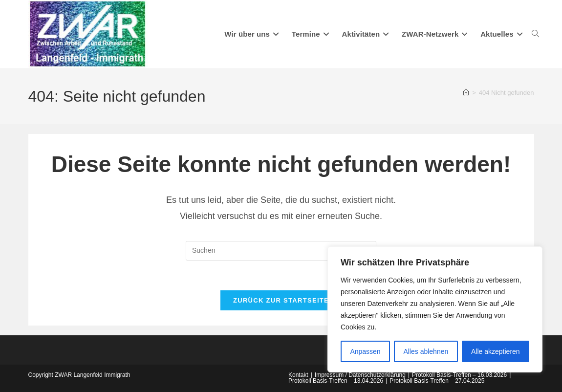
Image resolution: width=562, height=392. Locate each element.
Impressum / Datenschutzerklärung (360, 375)
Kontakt (298, 375)
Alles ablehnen (426, 351)
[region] (435, 309)
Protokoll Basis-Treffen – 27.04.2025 (437, 381)
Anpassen (365, 351)
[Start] (466, 93)
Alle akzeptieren (496, 351)
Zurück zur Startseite (281, 300)
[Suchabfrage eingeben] (281, 251)
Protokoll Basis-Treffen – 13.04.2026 (336, 381)
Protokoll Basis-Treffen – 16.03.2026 (459, 375)
